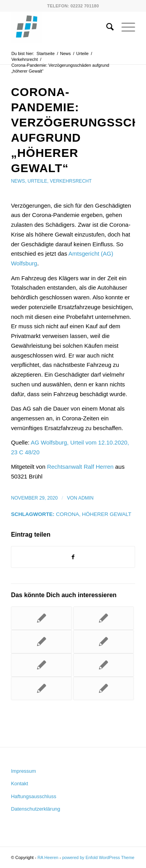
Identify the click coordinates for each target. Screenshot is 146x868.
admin (86, 498)
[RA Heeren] (61, 27)
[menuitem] (106, 27)
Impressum (23, 771)
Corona (68, 514)
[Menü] (124, 27)
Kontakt (19, 784)
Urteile (37, 181)
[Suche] (106, 27)
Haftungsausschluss (33, 796)
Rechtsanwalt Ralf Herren (80, 467)
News (18, 181)
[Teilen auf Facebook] (73, 557)
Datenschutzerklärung (35, 809)
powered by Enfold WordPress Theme (98, 857)
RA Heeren (48, 857)
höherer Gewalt (106, 514)
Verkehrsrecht (71, 181)
